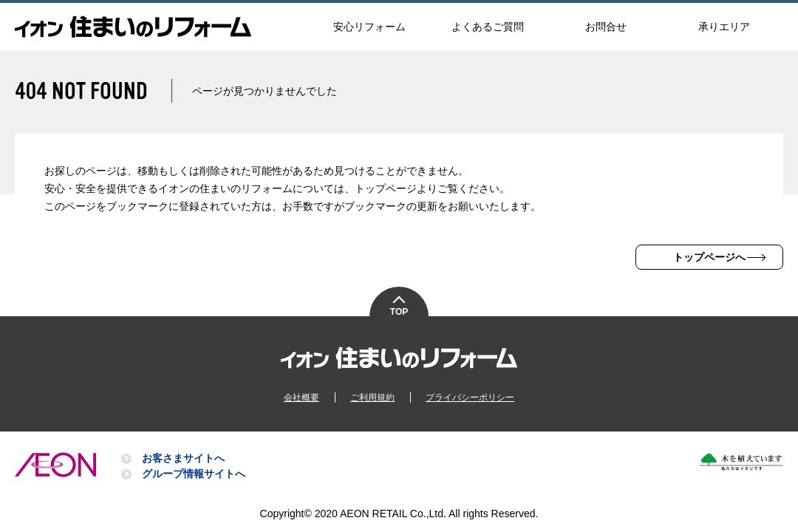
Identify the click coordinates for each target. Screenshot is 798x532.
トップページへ (709, 257)
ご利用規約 (372, 398)
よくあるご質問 (488, 27)
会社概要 (301, 398)
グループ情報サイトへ (194, 474)
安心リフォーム (369, 27)
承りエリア (724, 27)
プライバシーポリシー (470, 398)
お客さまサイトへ (183, 458)
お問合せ (606, 27)
